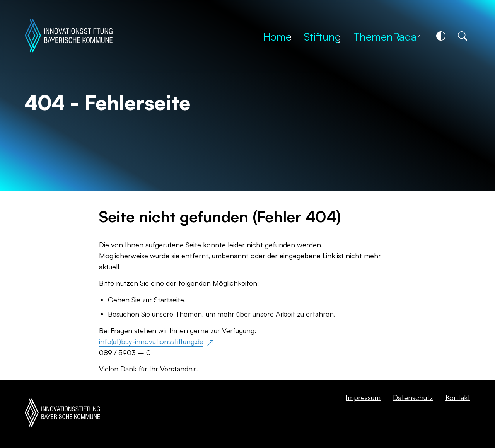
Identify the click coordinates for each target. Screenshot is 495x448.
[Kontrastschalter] (441, 36)
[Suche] (463, 36)
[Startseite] (69, 37)
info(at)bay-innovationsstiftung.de (151, 341)
